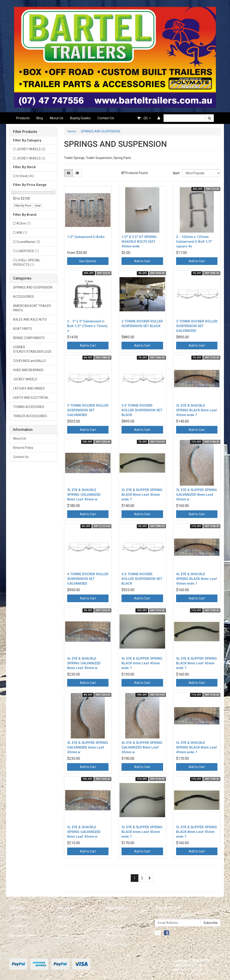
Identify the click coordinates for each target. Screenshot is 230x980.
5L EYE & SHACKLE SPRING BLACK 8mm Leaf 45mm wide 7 (197, 747)
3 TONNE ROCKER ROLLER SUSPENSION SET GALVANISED (88, 410)
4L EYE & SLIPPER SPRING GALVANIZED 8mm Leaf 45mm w (142, 747)
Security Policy (117, 945)
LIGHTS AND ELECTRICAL (31, 398)
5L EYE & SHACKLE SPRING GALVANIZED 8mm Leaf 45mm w (84, 832)
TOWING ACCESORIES (29, 407)
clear (38, 206)
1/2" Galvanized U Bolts (86, 237)
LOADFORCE (28, 251)
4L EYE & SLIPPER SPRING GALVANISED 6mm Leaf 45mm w (88, 747)
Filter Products (25, 132)
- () (144, 118)
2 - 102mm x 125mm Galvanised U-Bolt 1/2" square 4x (194, 242)
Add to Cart (142, 261)
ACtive (23, 223)
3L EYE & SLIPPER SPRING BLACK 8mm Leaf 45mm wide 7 (142, 495)
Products (23, 118)
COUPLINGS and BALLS (29, 361)
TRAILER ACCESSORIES (30, 416)
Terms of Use (116, 917)
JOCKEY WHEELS (31, 149)
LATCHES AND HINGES (29, 388)
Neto (206, 974)
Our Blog (64, 926)
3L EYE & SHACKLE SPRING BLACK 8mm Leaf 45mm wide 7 (197, 410)
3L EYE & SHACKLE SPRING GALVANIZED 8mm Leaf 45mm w (84, 495)
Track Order (18, 926)
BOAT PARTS (22, 329)
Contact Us (106, 118)
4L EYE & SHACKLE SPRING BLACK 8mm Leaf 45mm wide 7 (197, 579)
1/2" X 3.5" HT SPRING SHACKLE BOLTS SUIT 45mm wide (139, 242)
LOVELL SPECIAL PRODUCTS (27, 262)
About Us (56, 118)
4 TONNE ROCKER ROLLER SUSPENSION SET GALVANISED (88, 579)
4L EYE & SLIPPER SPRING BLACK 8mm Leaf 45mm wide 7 (197, 663)
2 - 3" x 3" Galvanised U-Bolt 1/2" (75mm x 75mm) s (87, 326)
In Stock (25, 176)
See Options (88, 261)
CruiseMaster (28, 242)
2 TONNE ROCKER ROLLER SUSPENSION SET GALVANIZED (197, 326)
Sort (176, 173)
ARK (22, 233)
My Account (18, 917)
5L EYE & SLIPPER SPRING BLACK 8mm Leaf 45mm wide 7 (197, 832)
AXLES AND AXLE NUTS (30, 319)
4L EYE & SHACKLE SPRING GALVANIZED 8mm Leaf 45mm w (84, 663)
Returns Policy (23, 448)
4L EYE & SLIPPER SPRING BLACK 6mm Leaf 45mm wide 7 (142, 663)
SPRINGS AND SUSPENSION (33, 287)
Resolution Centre (22, 936)
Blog (40, 118)
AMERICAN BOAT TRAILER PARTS (32, 308)
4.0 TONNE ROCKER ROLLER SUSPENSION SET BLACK (142, 579)
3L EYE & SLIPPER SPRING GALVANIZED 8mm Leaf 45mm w (197, 495)
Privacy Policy (116, 926)
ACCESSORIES (23, 297)
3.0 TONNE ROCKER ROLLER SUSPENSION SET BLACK (142, 410)
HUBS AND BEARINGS (28, 370)
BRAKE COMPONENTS (29, 338)
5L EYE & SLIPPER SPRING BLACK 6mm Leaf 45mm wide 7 (142, 832)
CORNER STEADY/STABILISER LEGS (32, 349)
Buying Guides (80, 118)
